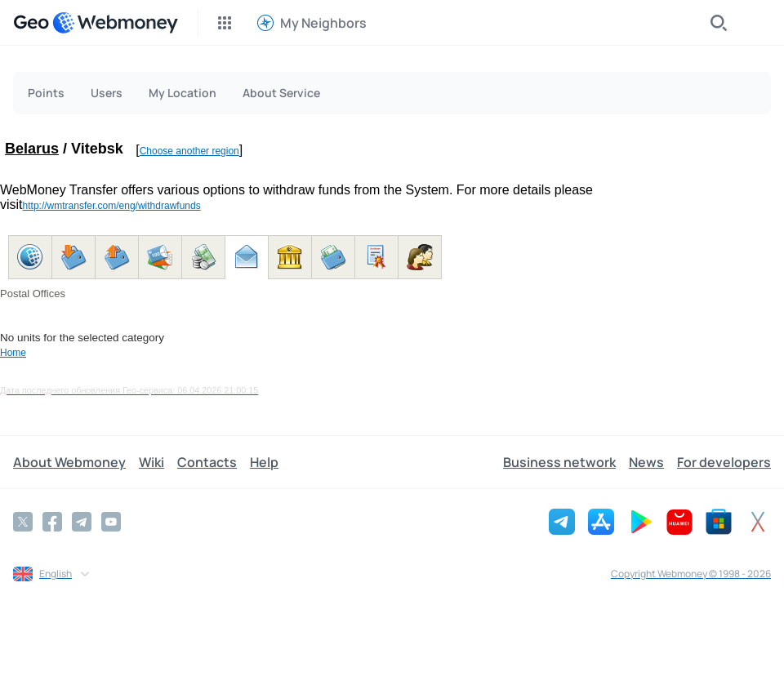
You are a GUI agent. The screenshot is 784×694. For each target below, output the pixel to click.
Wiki (151, 462)
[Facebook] (52, 522)
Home (13, 353)
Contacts (207, 462)
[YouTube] (111, 522)
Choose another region (189, 151)
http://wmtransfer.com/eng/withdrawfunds (112, 206)
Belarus (32, 149)
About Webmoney (69, 462)
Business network (559, 462)
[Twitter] (23, 522)
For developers (724, 462)
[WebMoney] (115, 23)
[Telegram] (82, 522)
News (646, 462)
